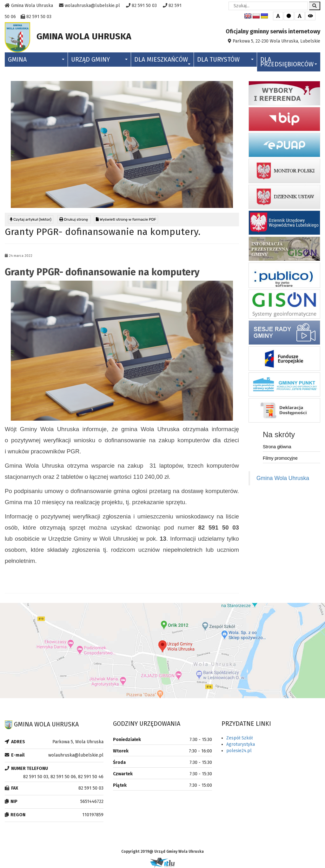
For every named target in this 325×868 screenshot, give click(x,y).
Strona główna (277, 447)
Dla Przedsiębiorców (289, 62)
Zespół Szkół (239, 738)
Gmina (36, 60)
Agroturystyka (241, 744)
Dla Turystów (225, 60)
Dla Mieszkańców (162, 60)
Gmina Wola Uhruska (283, 478)
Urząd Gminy (99, 60)
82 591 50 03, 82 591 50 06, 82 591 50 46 (63, 777)
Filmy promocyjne (280, 458)
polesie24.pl (239, 751)
